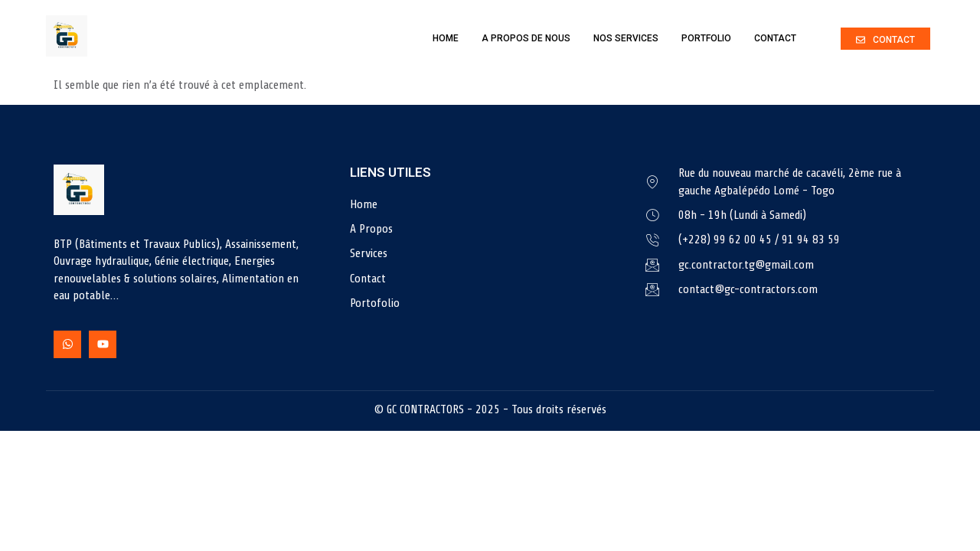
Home (446, 38)
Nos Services (626, 38)
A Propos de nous (526, 38)
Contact (775, 38)
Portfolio (706, 38)
